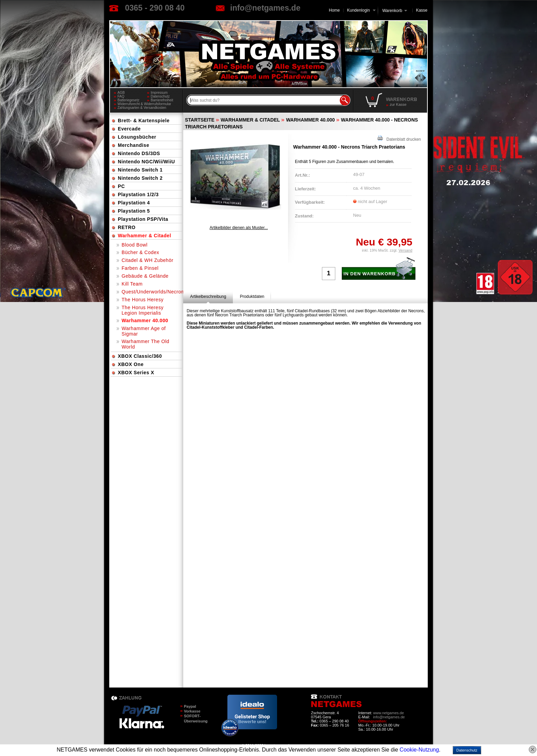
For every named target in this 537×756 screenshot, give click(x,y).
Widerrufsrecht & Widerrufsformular (144, 104)
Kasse (422, 10)
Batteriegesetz (128, 100)
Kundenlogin (361, 10)
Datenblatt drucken (399, 138)
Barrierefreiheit (162, 100)
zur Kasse (398, 104)
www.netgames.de (388, 713)
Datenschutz (160, 96)
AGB (121, 93)
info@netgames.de (265, 8)
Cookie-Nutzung (419, 750)
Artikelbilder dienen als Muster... (239, 228)
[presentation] (208, 297)
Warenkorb (392, 10)
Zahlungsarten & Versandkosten (142, 108)
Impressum (159, 93)
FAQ (121, 96)
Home (334, 10)
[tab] (208, 297)
